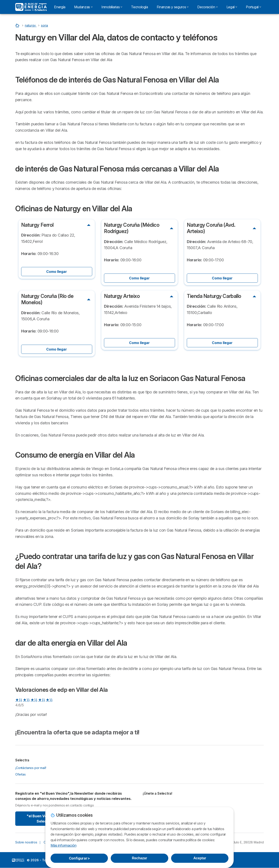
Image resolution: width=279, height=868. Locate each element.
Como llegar (57, 272)
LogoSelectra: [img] (18, 860)
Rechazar (139, 858)
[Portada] (18, 25)
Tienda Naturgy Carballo (214, 296)
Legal (232, 7)
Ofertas (20, 774)
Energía (60, 7)
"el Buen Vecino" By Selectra (44, 819)
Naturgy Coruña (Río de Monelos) (47, 299)
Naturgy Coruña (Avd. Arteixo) (211, 228)
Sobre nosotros (26, 842)
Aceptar (200, 858)
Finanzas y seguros (173, 7)
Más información (63, 845)
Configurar (79, 858)
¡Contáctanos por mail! (31, 768)
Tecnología (139, 7)
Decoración (207, 7)
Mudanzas (83, 7)
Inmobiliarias (112, 7)
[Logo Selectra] (31, 7)
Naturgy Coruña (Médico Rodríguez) (132, 228)
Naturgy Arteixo (122, 296)
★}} (19, 700)
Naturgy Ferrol (37, 225)
